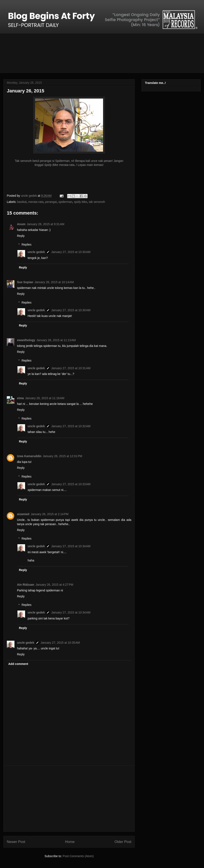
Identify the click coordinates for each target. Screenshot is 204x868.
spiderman (65, 202)
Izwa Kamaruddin (29, 456)
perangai (51, 202)
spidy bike (81, 202)
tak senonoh (97, 202)
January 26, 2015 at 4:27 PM (54, 585)
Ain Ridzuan (26, 585)
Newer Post (16, 842)
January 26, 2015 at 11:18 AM (45, 398)
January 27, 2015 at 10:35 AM (60, 643)
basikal (22, 202)
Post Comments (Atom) (78, 856)
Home (70, 842)
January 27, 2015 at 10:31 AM (71, 368)
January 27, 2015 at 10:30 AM (71, 252)
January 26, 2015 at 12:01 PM (62, 456)
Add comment (18, 664)
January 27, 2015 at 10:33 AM (71, 484)
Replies (26, 245)
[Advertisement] (69, 799)
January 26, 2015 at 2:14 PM (50, 514)
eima (20, 398)
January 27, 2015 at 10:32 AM (71, 426)
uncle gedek (36, 252)
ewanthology (26, 340)
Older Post (123, 842)
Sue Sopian (25, 282)
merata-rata (36, 202)
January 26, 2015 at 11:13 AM (56, 340)
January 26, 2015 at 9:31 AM (46, 224)
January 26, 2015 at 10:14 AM (54, 282)
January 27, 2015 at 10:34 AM (71, 546)
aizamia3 (23, 514)
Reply (21, 236)
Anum (21, 224)
